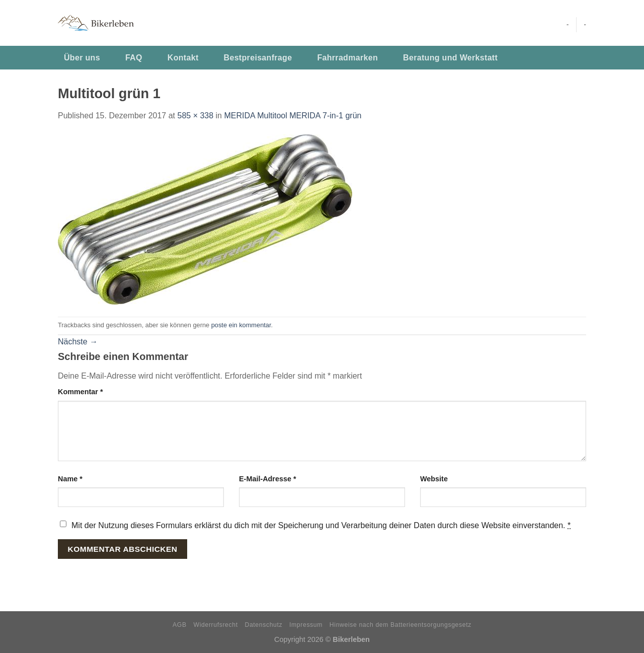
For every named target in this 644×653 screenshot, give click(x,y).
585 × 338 (195, 116)
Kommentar (80, 392)
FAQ (134, 58)
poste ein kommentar (241, 325)
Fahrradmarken (347, 58)
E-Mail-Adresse (268, 479)
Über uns (82, 58)
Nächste (78, 342)
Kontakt (183, 58)
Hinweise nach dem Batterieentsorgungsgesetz (400, 625)
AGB (180, 625)
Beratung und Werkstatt (450, 58)
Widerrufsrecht (216, 625)
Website (434, 479)
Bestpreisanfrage (258, 58)
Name (70, 479)
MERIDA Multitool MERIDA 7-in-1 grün (293, 116)
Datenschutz (264, 625)
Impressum (306, 625)
